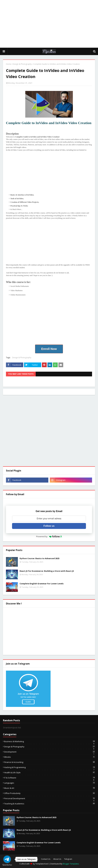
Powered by (49, 536)
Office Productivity (50, 793)
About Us (57, 859)
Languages (50, 783)
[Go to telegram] (7, 859)
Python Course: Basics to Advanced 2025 (39, 558)
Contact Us (46, 859)
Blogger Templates (71, 864)
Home (9, 64)
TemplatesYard (42, 864)
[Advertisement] (50, 24)
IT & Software (50, 778)
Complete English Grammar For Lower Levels (42, 584)
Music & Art (50, 788)
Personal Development (50, 798)
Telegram (68, 859)
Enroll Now (49, 349)
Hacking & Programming (50, 767)
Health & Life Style (50, 772)
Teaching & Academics (50, 804)
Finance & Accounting (50, 762)
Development (50, 752)
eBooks (50, 757)
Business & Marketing (50, 741)
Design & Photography (22, 64)
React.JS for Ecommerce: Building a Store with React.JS (47, 571)
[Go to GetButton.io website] (7, 865)
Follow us (49, 526)
